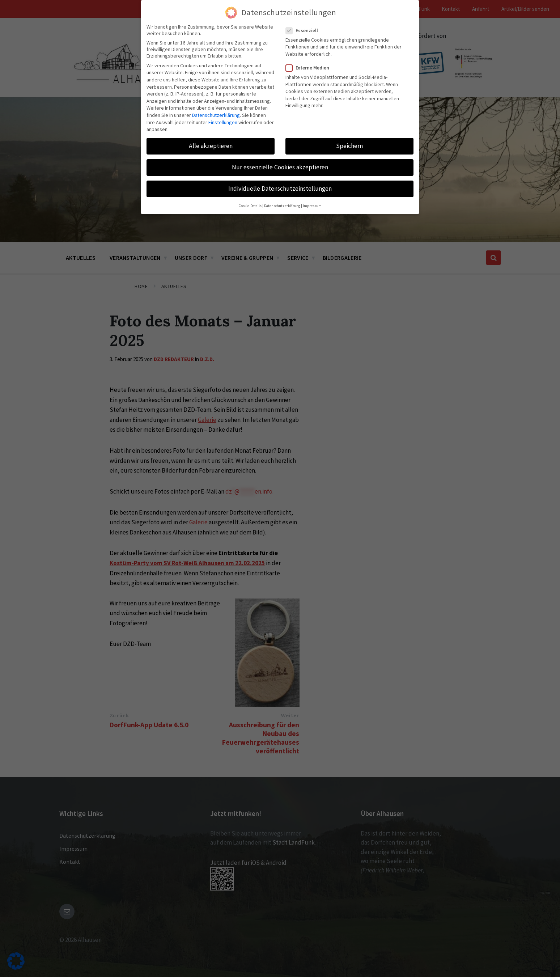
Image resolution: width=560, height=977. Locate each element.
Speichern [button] (349, 146)
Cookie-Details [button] (250, 206)
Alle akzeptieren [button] (211, 146)
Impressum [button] (312, 206)
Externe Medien (310, 68)
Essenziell (304, 30)
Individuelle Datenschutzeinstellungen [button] (280, 189)
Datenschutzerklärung (216, 115)
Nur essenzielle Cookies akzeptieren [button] (280, 167)
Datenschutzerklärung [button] (282, 206)
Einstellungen (223, 122)
